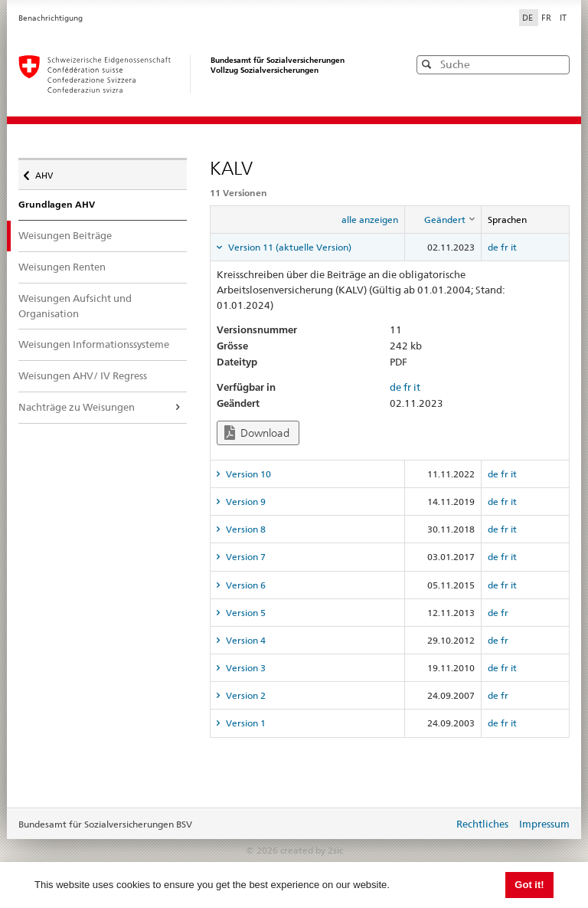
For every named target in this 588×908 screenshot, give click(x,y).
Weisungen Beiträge (76, 235)
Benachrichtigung (51, 18)
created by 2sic (312, 850)
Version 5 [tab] (245, 613)
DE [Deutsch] (529, 18)
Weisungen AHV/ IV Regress (83, 375)
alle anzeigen (370, 220)
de (493, 247)
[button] (557, 64)
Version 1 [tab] (245, 723)
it (514, 247)
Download (257, 433)
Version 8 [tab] (245, 529)
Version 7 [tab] (245, 557)
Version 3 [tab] (245, 668)
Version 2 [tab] (245, 695)
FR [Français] (547, 18)
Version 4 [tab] (245, 640)
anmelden (430, 825)
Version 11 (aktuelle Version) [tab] (289, 247)
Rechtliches (482, 824)
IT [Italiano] (563, 18)
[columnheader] (443, 220)
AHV (48, 172)
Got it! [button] (529, 885)
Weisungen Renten (62, 267)
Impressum (544, 824)
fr (505, 247)
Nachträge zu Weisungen (77, 407)
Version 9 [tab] (245, 502)
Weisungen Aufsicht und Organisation (75, 306)
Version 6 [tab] (245, 585)
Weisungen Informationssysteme (94, 344)
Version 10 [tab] (247, 474)
